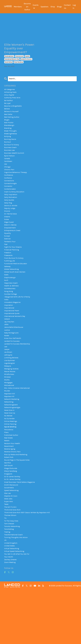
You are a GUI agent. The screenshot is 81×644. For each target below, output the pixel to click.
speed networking (12, 537)
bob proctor (9, 133)
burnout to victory (12, 157)
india (6, 328)
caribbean (9, 176)
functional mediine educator (16, 288)
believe (7, 118)
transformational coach (15, 586)
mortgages (9, 419)
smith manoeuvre (12, 531)
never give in (10, 449)
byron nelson (10, 170)
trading (7, 583)
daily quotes (9, 218)
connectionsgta (11, 200)
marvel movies (10, 407)
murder (7, 428)
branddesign (10, 136)
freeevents (9, 279)
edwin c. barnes (11, 246)
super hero (9, 549)
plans (7, 473)
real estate (9, 479)
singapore (9, 519)
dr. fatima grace (11, 233)
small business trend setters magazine (21, 528)
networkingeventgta (13, 446)
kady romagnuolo (12, 364)
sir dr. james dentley (13, 525)
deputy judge (10, 227)
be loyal (8, 112)
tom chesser (10, 574)
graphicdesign (10, 303)
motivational (10, 422)
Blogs (59, 7)
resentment (9, 489)
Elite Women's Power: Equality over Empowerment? (18, 52)
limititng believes (12, 391)
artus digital (10, 103)
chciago (8, 182)
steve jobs (9, 546)
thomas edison (11, 565)
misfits (7, 416)
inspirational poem (12, 340)
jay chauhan (10, 352)
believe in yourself (12, 121)
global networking (12, 294)
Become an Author (27, 7)
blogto (7, 130)
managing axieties (12, 404)
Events (35, 6)
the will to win (11, 555)
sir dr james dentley (13, 522)
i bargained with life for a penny (18, 325)
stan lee (8, 540)
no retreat (9, 455)
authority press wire (13, 106)
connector (9, 203)
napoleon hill (10, 431)
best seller (9, 124)
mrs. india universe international (18, 425)
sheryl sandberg (19, 69)
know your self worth (13, 370)
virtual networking (12, 601)
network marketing (12, 437)
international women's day (12, 66)
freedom (8, 276)
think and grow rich (13, 558)
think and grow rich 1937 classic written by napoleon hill (29, 562)
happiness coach (12, 309)
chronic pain (10, 185)
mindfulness (10, 410)
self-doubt (9, 510)
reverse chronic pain (13, 495)
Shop (52, 7)
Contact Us (67, 7)
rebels (7, 482)
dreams (7, 237)
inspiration (9, 334)
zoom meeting (10, 616)
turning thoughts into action (17, 589)
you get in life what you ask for (18, 607)
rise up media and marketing (17, 498)
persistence (9, 470)
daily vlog (8, 221)
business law (10, 164)
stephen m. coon (11, 543)
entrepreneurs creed (13, 252)
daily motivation (11, 215)
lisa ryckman (10, 394)
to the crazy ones (12, 571)
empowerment (19, 63)
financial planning (12, 273)
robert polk (9, 501)
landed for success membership (18, 376)
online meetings (11, 461)
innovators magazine (13, 331)
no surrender (10, 458)
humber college (11, 322)
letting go (9, 388)
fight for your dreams (13, 270)
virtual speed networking (15, 604)
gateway (8, 291)
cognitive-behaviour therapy (17, 188)
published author (12, 476)
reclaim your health (13, 486)
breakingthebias (9, 63)
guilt (6, 306)
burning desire (11, 151)
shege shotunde (11, 513)
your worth (9, 610)
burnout (8, 154)
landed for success (26, 66)
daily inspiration (11, 212)
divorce (7, 230)
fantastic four (10, 264)
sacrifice (8, 507)
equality (27, 63)
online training (11, 464)
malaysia (8, 401)
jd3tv (7, 355)
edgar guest (9, 243)
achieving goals (11, 100)
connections (10, 197)
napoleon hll (10, 434)
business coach (11, 161)
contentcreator (11, 206)
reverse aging (10, 492)
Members (17, 7)
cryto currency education (15, 209)
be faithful (9, 109)
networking (9, 440)
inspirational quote (12, 343)
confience (9, 194)
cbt (6, 179)
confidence (9, 191)
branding (8, 139)
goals (7, 300)
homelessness (10, 315)
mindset (8, 413)
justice (7, 361)
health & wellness (12, 312)
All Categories (10, 97)
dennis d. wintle (11, 224)
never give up (10, 452)
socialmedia (10, 534)
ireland (7, 349)
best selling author (12, 127)
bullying (8, 148)
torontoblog (9, 580)
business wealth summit (15, 167)
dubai (7, 240)
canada (7, 173)
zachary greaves (11, 613)
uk (5, 592)
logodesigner (10, 397)
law (6, 379)
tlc (5, 568)
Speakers (44, 7)
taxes (7, 552)
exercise (8, 261)
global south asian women (16, 297)
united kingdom (11, 595)
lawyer (7, 382)
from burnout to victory (14, 282)
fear (6, 267)
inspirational (10, 337)
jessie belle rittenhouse (15, 358)
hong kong (9, 318)
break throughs (11, 142)
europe (7, 258)
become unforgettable (14, 115)
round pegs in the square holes (18, 504)
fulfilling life (10, 285)
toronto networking (13, 577)
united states (10, 598)
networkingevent (12, 443)
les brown (9, 385)
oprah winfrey (9, 69)
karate (7, 367)
